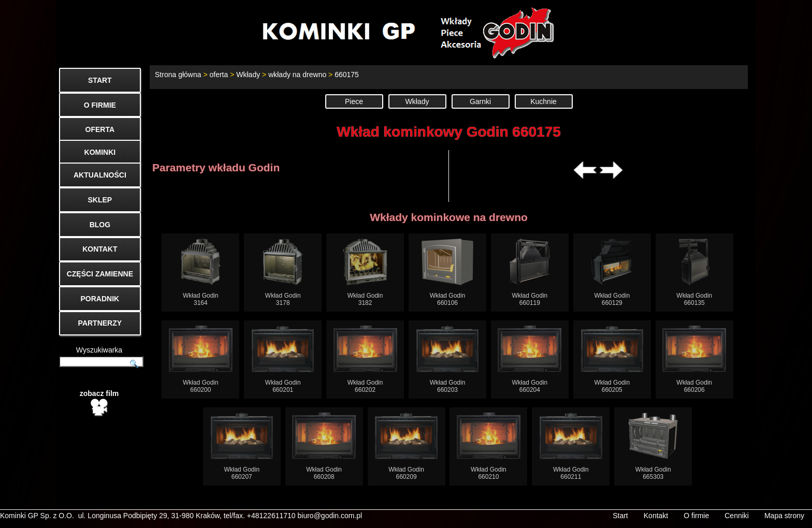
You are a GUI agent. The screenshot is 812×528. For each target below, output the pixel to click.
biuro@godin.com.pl (330, 516)
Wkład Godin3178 (283, 273)
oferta (219, 75)
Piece (354, 101)
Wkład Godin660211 (571, 446)
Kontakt (656, 516)
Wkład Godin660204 (530, 360)
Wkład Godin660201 (283, 360)
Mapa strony (784, 516)
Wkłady (248, 75)
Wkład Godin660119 (530, 273)
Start (620, 516)
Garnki (480, 101)
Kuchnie (543, 101)
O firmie (696, 516)
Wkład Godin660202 (365, 360)
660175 (347, 75)
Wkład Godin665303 (653, 446)
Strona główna (178, 75)
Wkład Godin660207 (242, 446)
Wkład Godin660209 (406, 446)
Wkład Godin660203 (448, 360)
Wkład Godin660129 (612, 273)
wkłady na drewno (297, 75)
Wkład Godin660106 (447, 273)
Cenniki (737, 516)
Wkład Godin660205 (612, 360)
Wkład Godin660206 (694, 360)
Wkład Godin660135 (694, 273)
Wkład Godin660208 (324, 446)
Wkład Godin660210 (489, 446)
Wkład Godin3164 (201, 273)
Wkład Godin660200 (201, 360)
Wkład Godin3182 (365, 273)
